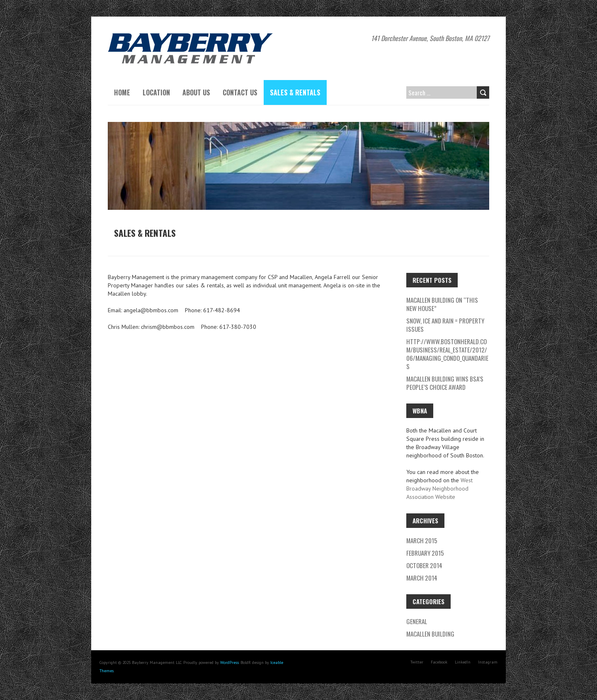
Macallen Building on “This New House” (442, 304)
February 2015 (425, 553)
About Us (196, 92)
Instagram (488, 662)
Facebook (439, 662)
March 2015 (422, 540)
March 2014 (422, 578)
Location (156, 92)
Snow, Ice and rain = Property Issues (445, 325)
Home (122, 92)
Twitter (417, 662)
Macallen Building (430, 634)
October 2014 (424, 565)
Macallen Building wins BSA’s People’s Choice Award (445, 383)
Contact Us (240, 92)
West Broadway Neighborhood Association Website (439, 489)
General (417, 621)
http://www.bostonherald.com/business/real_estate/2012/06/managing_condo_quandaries (447, 354)
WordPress (229, 662)
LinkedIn (463, 662)
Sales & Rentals (295, 92)
